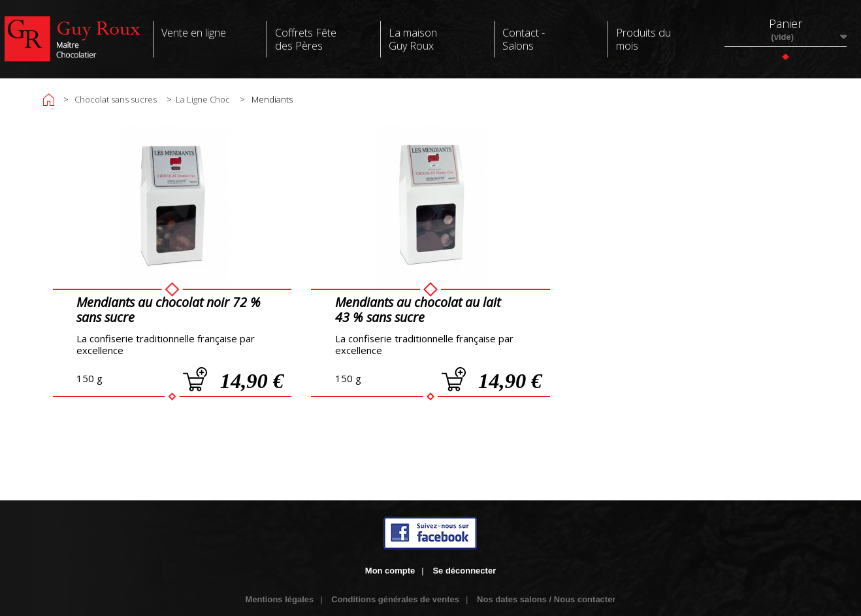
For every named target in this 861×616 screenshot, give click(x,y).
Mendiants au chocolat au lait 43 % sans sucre (418, 310)
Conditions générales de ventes (395, 599)
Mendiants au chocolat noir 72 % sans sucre (169, 310)
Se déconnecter (464, 571)
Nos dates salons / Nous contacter (546, 599)
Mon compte (390, 571)
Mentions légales (280, 599)
